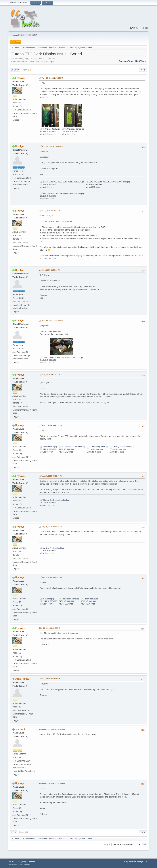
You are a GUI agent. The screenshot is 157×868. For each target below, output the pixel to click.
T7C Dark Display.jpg (50, 129)
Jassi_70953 (22, 679)
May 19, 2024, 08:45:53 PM (52, 425)
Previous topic (126, 61)
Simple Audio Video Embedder (19, 865)
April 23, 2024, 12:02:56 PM (52, 78)
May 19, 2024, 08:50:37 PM (52, 476)
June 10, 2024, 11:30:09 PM (50, 679)
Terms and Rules (135, 862)
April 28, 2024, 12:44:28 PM (52, 320)
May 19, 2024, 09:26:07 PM (52, 577)
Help (125, 862)
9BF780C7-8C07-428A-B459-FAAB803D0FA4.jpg (62, 193)
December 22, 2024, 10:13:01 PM (52, 729)
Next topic (141, 61)
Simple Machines (29, 862)
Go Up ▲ (146, 862)
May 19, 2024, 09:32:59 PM (50, 628)
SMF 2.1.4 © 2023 (15, 862)
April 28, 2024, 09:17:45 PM (50, 375)
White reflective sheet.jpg (52, 548)
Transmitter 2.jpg (49, 447)
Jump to (107, 844)
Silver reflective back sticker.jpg (54, 500)
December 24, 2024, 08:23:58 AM (52, 783)
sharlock (20, 729)
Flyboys (20, 78)
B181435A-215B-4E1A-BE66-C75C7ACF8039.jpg (108, 182)
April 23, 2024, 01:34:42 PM (52, 146)
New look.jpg (47, 599)
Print (143, 70)
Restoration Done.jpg (69, 599)
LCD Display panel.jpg (98, 447)
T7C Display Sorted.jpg (73, 129)
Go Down (15, 70)
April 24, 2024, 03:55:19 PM (50, 270)
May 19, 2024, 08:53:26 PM (52, 527)
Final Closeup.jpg (89, 599)
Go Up (13, 832)
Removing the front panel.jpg (72, 447)
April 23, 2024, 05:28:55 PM (50, 211)
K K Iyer (20, 146)
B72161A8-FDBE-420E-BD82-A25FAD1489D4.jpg (62, 182)
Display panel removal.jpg (122, 447)
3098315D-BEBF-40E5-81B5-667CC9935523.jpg (62, 357)
